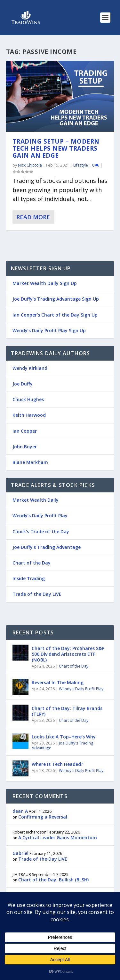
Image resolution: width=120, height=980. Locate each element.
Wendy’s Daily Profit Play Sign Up (49, 330)
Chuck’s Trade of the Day (41, 531)
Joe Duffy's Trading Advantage (62, 746)
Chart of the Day (32, 563)
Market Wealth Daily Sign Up (45, 283)
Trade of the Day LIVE (37, 594)
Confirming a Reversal (43, 817)
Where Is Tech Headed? (57, 764)
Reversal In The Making (58, 682)
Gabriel (20, 853)
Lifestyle (81, 165)
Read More (33, 217)
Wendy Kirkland (30, 368)
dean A (20, 811)
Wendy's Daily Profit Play (81, 689)
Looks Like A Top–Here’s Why (64, 737)
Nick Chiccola (30, 165)
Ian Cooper (25, 431)
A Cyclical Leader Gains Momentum (58, 838)
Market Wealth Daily (36, 500)
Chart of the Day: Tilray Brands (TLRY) (67, 711)
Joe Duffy (23, 384)
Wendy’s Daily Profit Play (40, 516)
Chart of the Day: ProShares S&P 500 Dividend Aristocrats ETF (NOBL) (68, 654)
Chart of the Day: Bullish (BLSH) (53, 880)
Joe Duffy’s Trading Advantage (47, 547)
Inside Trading (29, 578)
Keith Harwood (29, 415)
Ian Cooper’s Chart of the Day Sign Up (55, 315)
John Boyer (25, 447)
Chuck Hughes (28, 399)
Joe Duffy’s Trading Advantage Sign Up (56, 299)
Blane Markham (30, 462)
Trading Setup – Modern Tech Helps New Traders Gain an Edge (56, 148)
